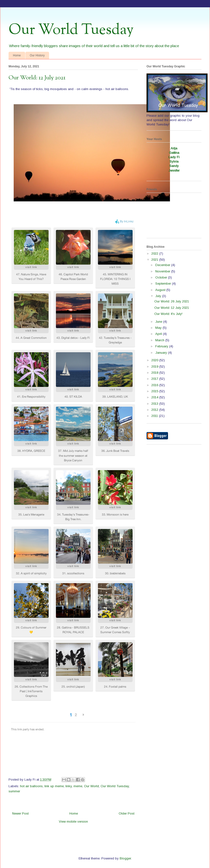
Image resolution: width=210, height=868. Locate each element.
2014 (155, 397)
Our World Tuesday (71, 30)
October (162, 277)
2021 (155, 260)
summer (14, 791)
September (164, 284)
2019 (155, 367)
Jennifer (174, 170)
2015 (155, 391)
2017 (155, 379)
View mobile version (73, 821)
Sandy (174, 166)
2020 (155, 360)
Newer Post (20, 813)
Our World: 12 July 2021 (172, 308)
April (159, 334)
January (162, 353)
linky (69, 786)
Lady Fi (174, 157)
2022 (155, 253)
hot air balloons (31, 786)
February (162, 346)
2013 (155, 404)
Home (17, 55)
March (160, 340)
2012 (155, 410)
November (163, 271)
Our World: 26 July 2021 (172, 301)
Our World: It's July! (168, 314)
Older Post (126, 813)
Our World (91, 786)
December (163, 265)
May (159, 328)
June (159, 322)
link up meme (54, 786)
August (161, 290)
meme (78, 786)
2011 (155, 416)
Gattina (174, 153)
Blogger (125, 858)
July (159, 296)
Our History (37, 55)
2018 (155, 373)
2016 (155, 385)
